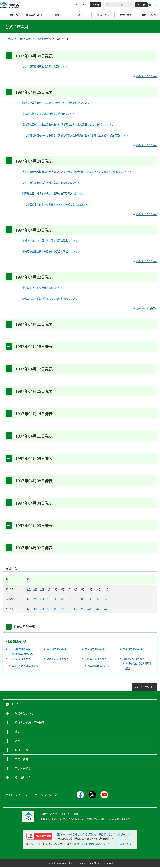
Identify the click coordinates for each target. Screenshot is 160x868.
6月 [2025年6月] (62, 600)
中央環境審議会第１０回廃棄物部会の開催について (50, 252)
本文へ (79, 5)
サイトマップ (13, 796)
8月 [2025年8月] (76, 600)
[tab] (9, 628)
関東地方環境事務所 (134, 651)
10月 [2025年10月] (90, 600)
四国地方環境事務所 (98, 667)
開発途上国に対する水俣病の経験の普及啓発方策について (53, 194)
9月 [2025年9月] (82, 600)
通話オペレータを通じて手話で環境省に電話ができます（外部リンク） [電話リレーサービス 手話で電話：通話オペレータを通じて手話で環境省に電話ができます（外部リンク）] (94, 836)
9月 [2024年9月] (82, 610)
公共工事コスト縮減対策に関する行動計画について (50, 299)
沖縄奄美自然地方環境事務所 (139, 667)
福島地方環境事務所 (96, 651)
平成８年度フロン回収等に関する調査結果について (50, 241)
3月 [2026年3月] (42, 591)
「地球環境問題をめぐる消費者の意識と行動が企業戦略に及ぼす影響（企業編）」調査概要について (76, 135)
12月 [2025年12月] (106, 600)
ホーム (12, 15)
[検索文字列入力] (119, 5)
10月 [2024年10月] (90, 610)
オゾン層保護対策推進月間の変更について (45, 66)
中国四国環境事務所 (96, 660)
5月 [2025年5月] (56, 600)
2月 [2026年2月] (35, 591)
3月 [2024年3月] (42, 610)
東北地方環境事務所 (58, 651)
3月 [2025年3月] (42, 600)
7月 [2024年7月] (69, 610)
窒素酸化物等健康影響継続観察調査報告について (49, 114)
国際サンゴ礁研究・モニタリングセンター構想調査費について (56, 103)
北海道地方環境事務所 (21, 651)
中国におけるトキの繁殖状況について (43, 288)
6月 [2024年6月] (62, 610)
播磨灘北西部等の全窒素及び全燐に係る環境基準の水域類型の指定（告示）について (68, 125)
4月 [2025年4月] (49, 600)
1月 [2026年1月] (29, 591)
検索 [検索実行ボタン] (143, 5)
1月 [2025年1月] (29, 600)
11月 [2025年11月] (98, 600)
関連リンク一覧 (43, 796)
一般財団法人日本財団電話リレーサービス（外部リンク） (103, 845)
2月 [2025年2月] (35, 600)
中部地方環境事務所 (20, 660)
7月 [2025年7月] (69, 600)
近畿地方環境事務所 (58, 660)
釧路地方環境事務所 (22, 655)
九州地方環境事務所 (134, 660)
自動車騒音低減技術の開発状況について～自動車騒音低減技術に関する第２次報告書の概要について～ (77, 172)
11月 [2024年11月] (98, 610)
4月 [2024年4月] (49, 610)
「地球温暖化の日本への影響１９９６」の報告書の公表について (57, 204)
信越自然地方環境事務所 (25, 667)
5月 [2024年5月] (56, 610)
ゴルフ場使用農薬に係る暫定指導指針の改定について (51, 183)
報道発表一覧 (44, 38)
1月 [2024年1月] (29, 610)
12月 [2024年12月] (106, 610)
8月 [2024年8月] (76, 610)
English (96, 5)
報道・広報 (25, 38)
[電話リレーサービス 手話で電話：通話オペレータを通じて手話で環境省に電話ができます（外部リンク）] (39, 837)
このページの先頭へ (147, 76)
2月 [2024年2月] (35, 610)
